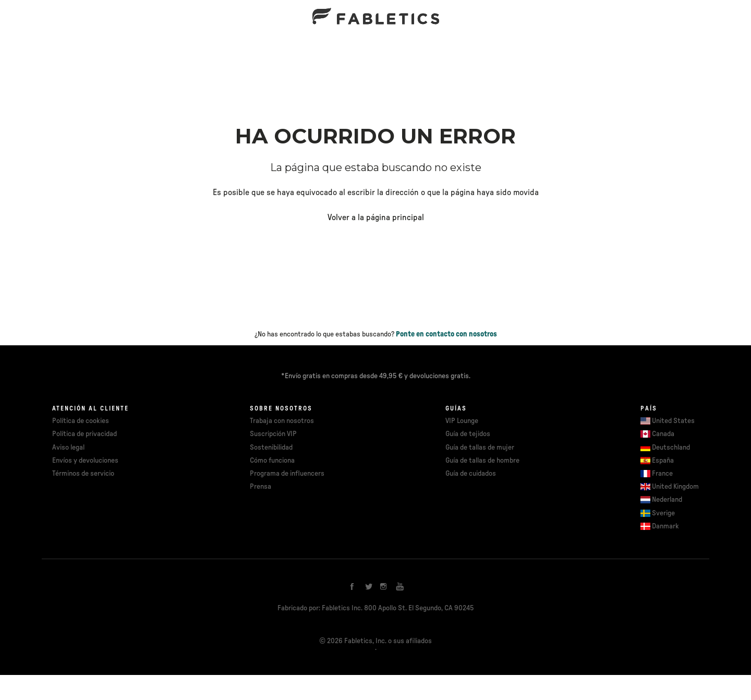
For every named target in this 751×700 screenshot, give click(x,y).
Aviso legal (68, 448)
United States (673, 421)
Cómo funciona (272, 461)
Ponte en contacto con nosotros (446, 334)
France (662, 474)
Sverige (663, 513)
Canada (663, 434)
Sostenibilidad (271, 448)
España (663, 461)
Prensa (261, 487)
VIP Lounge (462, 421)
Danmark (665, 526)
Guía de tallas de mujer (480, 448)
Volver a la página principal (376, 218)
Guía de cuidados (471, 474)
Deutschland (671, 448)
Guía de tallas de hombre (482, 461)
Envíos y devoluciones (85, 461)
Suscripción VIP (273, 434)
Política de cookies (81, 421)
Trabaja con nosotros (282, 421)
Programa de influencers (287, 474)
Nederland (667, 500)
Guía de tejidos (468, 434)
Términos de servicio (83, 474)
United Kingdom (675, 487)
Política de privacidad (84, 434)
